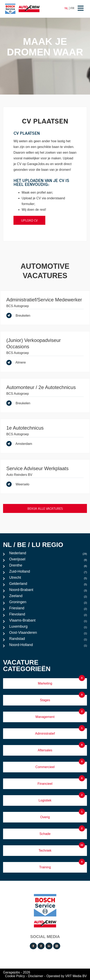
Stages (45, 700)
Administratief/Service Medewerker (44, 300)
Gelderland (48, 585)
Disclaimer (36, 976)
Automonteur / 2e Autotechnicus (41, 387)
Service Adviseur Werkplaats (37, 468)
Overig (45, 817)
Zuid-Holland (48, 572)
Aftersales (45, 750)
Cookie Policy (15, 976)
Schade (45, 834)
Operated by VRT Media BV (67, 976)
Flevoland (48, 615)
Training (45, 867)
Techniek (45, 850)
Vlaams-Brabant (48, 621)
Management (45, 717)
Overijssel (48, 560)
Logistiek (45, 800)
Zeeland (48, 597)
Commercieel (45, 767)
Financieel (45, 784)
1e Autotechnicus (25, 428)
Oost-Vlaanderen (48, 634)
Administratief (45, 734)
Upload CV (29, 220)
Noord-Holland (48, 646)
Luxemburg (48, 627)
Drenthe (48, 566)
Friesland (48, 609)
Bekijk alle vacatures (45, 508)
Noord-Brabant (48, 591)
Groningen (48, 603)
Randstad (48, 640)
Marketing (45, 683)
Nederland (48, 554)
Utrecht (48, 579)
